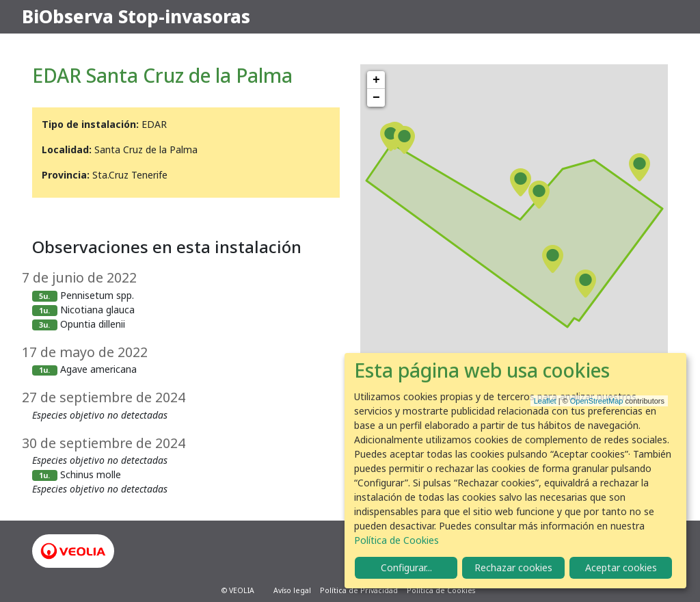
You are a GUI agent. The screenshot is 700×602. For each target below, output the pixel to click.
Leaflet (545, 401)
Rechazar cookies (513, 567)
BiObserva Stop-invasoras (136, 16)
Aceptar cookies (621, 567)
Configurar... (406, 567)
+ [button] (376, 80)
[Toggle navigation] (659, 17)
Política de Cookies (441, 590)
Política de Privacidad (359, 590)
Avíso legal (292, 590)
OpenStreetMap (597, 401)
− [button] (376, 98)
